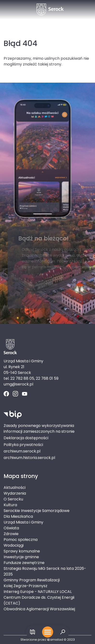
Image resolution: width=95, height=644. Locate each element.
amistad (55, 640)
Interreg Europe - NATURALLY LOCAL (38, 592)
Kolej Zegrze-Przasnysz (25, 586)
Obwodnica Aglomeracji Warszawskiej (39, 609)
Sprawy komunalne (22, 551)
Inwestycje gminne (21, 557)
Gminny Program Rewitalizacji (32, 580)
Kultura (10, 505)
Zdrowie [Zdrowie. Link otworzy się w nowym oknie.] (11, 534)
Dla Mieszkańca (18, 516)
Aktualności (15, 488)
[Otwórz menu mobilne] (48, 632)
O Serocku (13, 499)
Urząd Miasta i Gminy (23, 522)
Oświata (11, 528)
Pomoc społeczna (21, 540)
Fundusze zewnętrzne (24, 563)
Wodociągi (14, 545)
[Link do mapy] (33, 632)
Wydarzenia (15, 493)
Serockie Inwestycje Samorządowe (37, 511)
